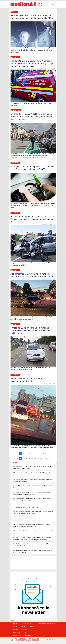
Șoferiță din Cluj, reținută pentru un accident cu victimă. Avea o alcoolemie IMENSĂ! (33, 168)
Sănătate (15, 623)
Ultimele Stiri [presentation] (15, 463)
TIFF (25, 632)
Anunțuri (32, 626)
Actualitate (15, 57)
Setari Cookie (28, 635)
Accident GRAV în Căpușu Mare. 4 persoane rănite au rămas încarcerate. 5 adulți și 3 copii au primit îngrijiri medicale (32, 63)
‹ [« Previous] (12, 453)
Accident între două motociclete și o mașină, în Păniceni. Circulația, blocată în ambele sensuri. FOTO (33, 219)
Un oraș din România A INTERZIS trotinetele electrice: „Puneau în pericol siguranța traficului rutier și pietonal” (33, 116)
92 (36, 453)
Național (14, 12)
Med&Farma (16, 629)
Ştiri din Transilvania (27, 623)
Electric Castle (17, 635)
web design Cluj (51, 639)
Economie (15, 626)
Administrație (16, 110)
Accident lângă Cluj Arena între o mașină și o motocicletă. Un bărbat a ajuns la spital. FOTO (32, 275)
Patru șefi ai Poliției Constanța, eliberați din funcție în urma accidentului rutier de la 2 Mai (32, 17)
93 (40, 453)
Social (24, 626)
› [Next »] (43, 453)
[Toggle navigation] (53, 5)
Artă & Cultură (16, 632)
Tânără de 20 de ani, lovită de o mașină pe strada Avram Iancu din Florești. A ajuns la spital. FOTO (31, 330)
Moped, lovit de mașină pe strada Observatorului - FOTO (26, 380)
